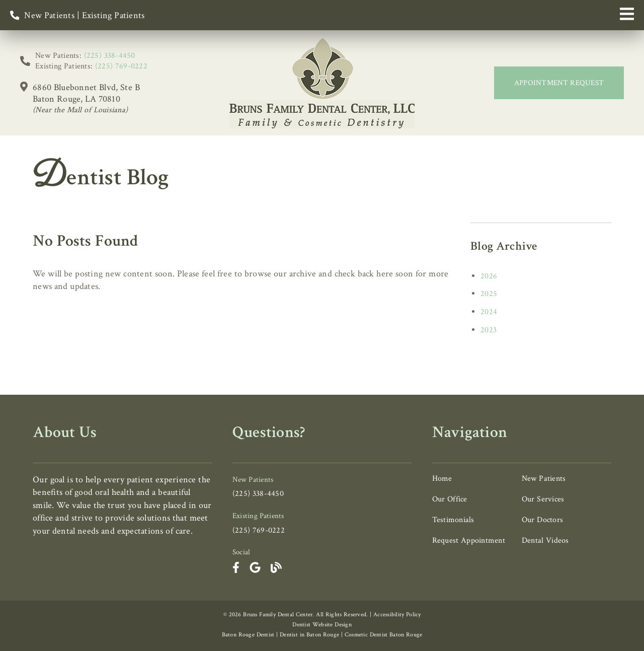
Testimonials (453, 520)
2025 (489, 294)
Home (442, 479)
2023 (489, 330)
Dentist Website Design (322, 625)
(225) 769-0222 (121, 66)
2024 (489, 312)
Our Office (450, 499)
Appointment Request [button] (559, 83)
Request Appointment (469, 540)
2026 (489, 276)
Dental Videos (545, 540)
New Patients (49, 15)
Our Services (543, 499)
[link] (322, 83)
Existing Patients (113, 15)
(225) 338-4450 (110, 56)
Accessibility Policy (397, 614)
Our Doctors (542, 520)
